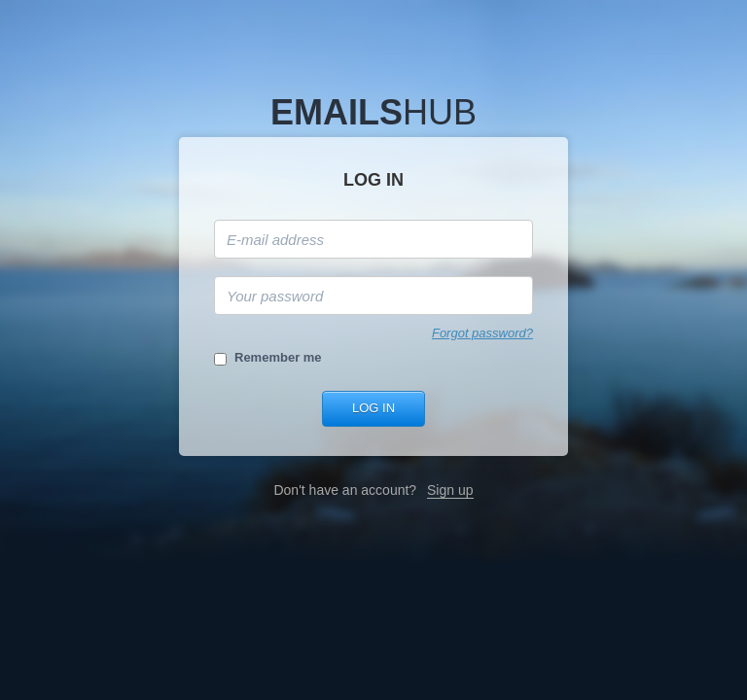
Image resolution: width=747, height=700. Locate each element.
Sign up (450, 490)
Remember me (278, 357)
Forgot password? (482, 333)
